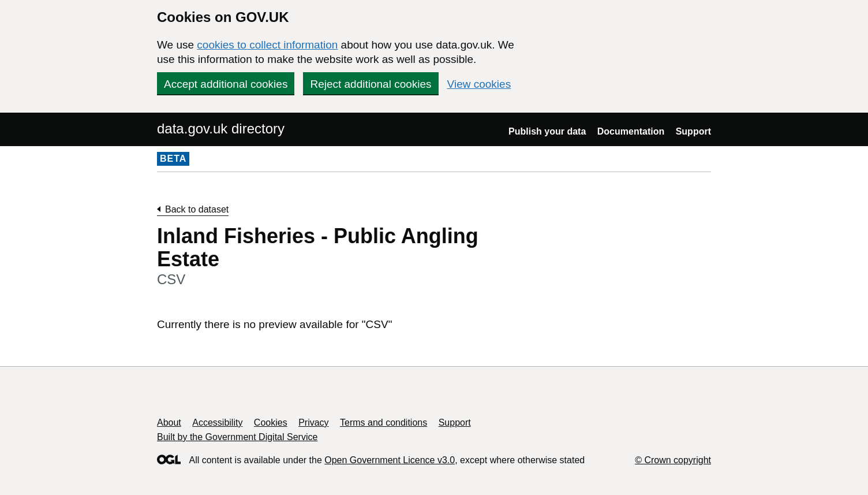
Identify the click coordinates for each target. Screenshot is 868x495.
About (169, 423)
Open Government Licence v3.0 (390, 460)
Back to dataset (197, 209)
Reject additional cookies (371, 84)
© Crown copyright (673, 460)
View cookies (479, 84)
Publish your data (547, 131)
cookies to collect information (267, 45)
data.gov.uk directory (221, 129)
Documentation (631, 131)
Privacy (313, 423)
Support (693, 131)
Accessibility (217, 423)
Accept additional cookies (226, 84)
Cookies (271, 423)
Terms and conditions (384, 423)
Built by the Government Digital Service (237, 437)
